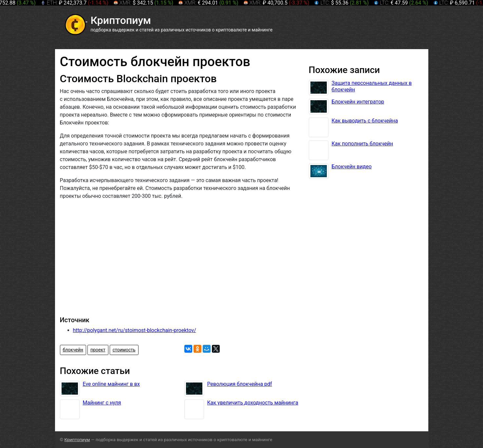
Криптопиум (77, 439)
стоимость (124, 350)
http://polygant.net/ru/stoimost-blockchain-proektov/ (135, 330)
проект (98, 350)
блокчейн (73, 350)
